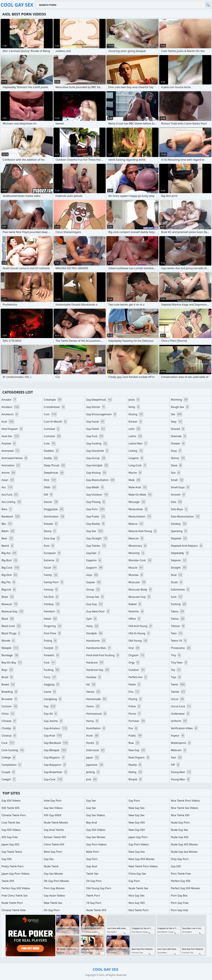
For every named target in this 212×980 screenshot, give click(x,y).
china (8, 714)
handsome (96, 641)
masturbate (138, 509)
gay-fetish (96, 429)
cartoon (10, 706)
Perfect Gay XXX (181, 881)
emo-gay (52, 538)
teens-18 (179, 641)
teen (177, 633)
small (177, 480)
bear (8, 538)
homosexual (96, 714)
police (135, 706)
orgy (134, 663)
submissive (180, 589)
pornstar (137, 721)
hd (91, 684)
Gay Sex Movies (53, 874)
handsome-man (99, 648)
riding (136, 772)
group (93, 589)
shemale (179, 436)
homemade (97, 699)
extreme (52, 560)
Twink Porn (93, 896)
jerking (93, 772)
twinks (178, 692)
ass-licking (12, 502)
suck (177, 597)
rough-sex (180, 407)
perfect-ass (138, 677)
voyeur (178, 736)
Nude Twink (51, 866)
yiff (175, 765)
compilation (12, 765)
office (135, 619)
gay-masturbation (100, 480)
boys (8, 670)
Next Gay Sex (137, 852)
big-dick (10, 575)
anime (9, 473)
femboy (52, 604)
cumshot (53, 436)
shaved (178, 429)
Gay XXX (7, 859)
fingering (53, 626)
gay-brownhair (56, 772)
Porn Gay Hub (179, 910)
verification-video (184, 728)
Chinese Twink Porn (14, 815)
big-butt (10, 560)
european (52, 553)
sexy (177, 422)
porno (135, 714)
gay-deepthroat (99, 400)
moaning (137, 553)
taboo (178, 611)
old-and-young (141, 626)
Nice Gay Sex (136, 896)
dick (50, 480)
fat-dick (51, 597)
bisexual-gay (13, 611)
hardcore (95, 663)
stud (177, 575)
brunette (10, 699)
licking (136, 451)
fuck (50, 663)
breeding (10, 692)
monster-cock (140, 560)
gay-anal (53, 736)
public (135, 736)
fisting (51, 641)
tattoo (178, 619)
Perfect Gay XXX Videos (16, 888)
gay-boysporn (55, 765)
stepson (179, 560)
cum (51, 414)
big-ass (9, 553)
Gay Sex (49, 859)
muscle (136, 568)
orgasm (137, 655)
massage (137, 502)
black (8, 619)
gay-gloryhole (98, 451)
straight (179, 568)
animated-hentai (15, 458)
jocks (134, 400)
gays (92, 575)
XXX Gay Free (10, 837)
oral (134, 648)
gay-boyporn (55, 757)
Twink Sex (92, 874)
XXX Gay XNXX (53, 815)
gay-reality (96, 524)
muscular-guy (140, 597)
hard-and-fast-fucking (103, 655)
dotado (51, 524)
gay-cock (53, 779)
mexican (136, 538)
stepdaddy (180, 553)
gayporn (95, 568)
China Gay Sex (137, 874)
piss (134, 692)
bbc (7, 524)
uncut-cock (181, 706)
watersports (181, 743)
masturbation (140, 516)
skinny (178, 458)
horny (93, 721)
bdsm (8, 531)
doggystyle (54, 509)
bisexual (10, 604)
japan (93, 757)
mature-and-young (143, 531)
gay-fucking (97, 443)
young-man (181, 772)
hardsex (94, 677)
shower (178, 443)
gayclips (93, 553)
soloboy (179, 524)
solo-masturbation (185, 516)
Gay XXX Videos (11, 801)
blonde (8, 641)
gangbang (53, 699)
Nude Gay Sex (179, 830)
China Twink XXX (54, 844)
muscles (136, 575)
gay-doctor (96, 407)
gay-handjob (97, 465)
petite (135, 684)
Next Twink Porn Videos (143, 866)
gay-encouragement (101, 414)
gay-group (96, 458)
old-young (138, 641)
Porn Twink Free (181, 874)
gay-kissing (96, 473)
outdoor (137, 670)
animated (11, 451)
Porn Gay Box (179, 896)
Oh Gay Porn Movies (56, 881)
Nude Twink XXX (96, 910)
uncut (178, 699)
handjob (95, 633)
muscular (137, 582)
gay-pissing (96, 502)
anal (8, 422)
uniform (179, 721)
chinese (9, 721)
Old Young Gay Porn (99, 888)
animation (11, 465)
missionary (138, 546)
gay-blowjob (55, 750)
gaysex (94, 582)
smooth (178, 495)
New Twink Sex (53, 903)
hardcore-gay (98, 670)
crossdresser (54, 407)
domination (54, 516)
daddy (51, 458)
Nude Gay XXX (180, 837)
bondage (10, 655)
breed (8, 684)
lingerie (136, 458)
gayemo (94, 560)
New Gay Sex (137, 808)
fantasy (51, 589)
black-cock (11, 626)
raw (134, 743)
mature (136, 524)
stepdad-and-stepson (187, 546)
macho (135, 473)
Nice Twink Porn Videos (185, 801)
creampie (53, 400)
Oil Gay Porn (94, 881)
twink (178, 684)
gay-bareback (56, 743)
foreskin (52, 655)
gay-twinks (96, 546)
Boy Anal (92, 823)
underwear (180, 714)
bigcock (9, 589)
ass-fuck (10, 495)
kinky (134, 407)
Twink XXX (8, 881)
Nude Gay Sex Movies (184, 852)
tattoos (178, 626)
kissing (136, 414)
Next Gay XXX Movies (142, 859)
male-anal (138, 487)
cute (50, 443)
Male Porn (93, 852)
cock (8, 743)
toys (176, 677)
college (9, 757)
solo (177, 502)
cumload (52, 429)
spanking (179, 531)
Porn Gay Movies (54, 888)
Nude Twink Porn (12, 903)
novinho (136, 611)
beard (8, 546)
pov (133, 728)
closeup (9, 736)
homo (93, 706)
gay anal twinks (54, 830)
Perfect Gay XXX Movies (185, 888)
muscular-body (140, 589)
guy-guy (95, 604)
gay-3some (53, 721)
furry (50, 677)
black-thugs (11, 633)
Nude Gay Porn (180, 823)
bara (7, 509)
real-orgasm (139, 757)
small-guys (180, 487)
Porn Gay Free (180, 903)
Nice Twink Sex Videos (184, 808)
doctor (51, 502)
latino (136, 436)
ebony (50, 531)
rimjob (135, 779)
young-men (180, 779)
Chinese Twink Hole (14, 910)
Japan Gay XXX (10, 844)
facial (51, 568)
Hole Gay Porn (53, 801)
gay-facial (96, 422)
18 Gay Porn (94, 903)
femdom (52, 611)
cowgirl (9, 779)
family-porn (54, 582)
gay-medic (95, 487)
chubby (9, 728)
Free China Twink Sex (15, 896)
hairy (93, 626)
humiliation (96, 728)
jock (92, 779)
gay (50, 706)
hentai (93, 692)
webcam (179, 750)
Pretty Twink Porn (13, 866)
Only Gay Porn (180, 859)
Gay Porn (92, 859)
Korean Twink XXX (55, 837)
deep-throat (55, 465)
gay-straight (97, 538)
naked (135, 604)
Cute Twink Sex (11, 823)
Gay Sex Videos (53, 808)
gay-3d (51, 714)
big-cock (11, 568)
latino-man (138, 443)
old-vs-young (139, 633)
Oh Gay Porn (52, 910)
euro (49, 546)
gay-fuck (95, 436)
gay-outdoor (97, 495)
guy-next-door (98, 611)
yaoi (176, 757)
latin (135, 429)
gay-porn (96, 509)
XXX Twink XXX (10, 808)
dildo (50, 487)
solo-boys (179, 509)
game (50, 692)
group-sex (95, 597)
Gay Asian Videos (54, 896)
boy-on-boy (12, 663)
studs (177, 582)
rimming (180, 400)
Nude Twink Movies (56, 823)
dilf (49, 495)
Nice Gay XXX (137, 903)
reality (135, 765)
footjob (51, 648)
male (135, 480)
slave (177, 465)
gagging (52, 684)
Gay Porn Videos (96, 844)
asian (8, 480)
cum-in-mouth (56, 422)
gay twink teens (12, 852)
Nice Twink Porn (139, 910)
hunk (93, 736)
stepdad (179, 538)
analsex (9, 443)
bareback (11, 516)
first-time (53, 633)
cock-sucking (13, 750)
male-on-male (140, 495)
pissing (135, 699)
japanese (95, 765)
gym (92, 619)
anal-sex (11, 436)
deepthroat (54, 473)
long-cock (138, 465)
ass (7, 487)
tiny (176, 655)
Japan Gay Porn (138, 837)
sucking (179, 604)
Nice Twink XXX (180, 815)
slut (176, 473)
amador (9, 400)
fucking (52, 670)
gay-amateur (56, 728)
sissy (176, 451)
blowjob (10, 648)
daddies (52, 451)
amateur (11, 407)
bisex (8, 597)
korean (136, 422)
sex (177, 414)
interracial (96, 750)
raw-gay (137, 750)
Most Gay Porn (53, 852)
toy (176, 670)
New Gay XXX (137, 823)
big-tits (9, 582)
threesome (181, 648)
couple (8, 772)
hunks (93, 743)
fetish (51, 619)
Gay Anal (92, 866)
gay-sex (95, 531)
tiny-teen (179, 663)
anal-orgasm (12, 429)
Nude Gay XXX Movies (184, 844)
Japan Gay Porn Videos (15, 874)
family (51, 575)
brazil (7, 677)
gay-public (96, 516)
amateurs (10, 414)
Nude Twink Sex (138, 888)
